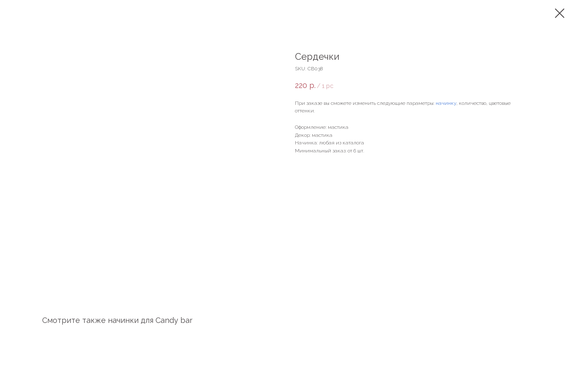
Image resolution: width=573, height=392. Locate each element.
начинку (446, 103)
